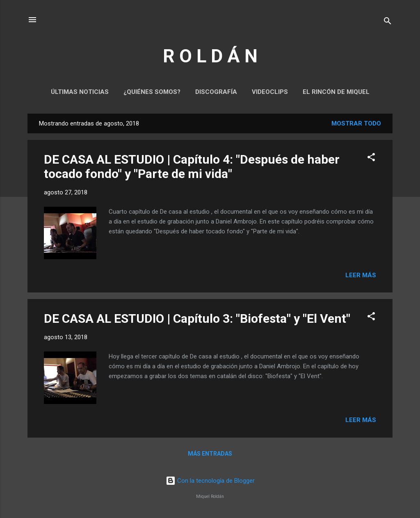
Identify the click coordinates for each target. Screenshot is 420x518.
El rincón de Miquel (336, 92)
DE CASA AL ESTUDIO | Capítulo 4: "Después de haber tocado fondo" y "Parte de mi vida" (192, 167)
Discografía (216, 92)
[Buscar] (388, 22)
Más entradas (210, 454)
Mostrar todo (356, 123)
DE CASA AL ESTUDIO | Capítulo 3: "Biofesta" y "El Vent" (197, 318)
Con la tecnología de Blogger (210, 481)
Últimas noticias (80, 92)
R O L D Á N (210, 56)
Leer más (361, 275)
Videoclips (270, 92)
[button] (371, 159)
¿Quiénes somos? (152, 92)
